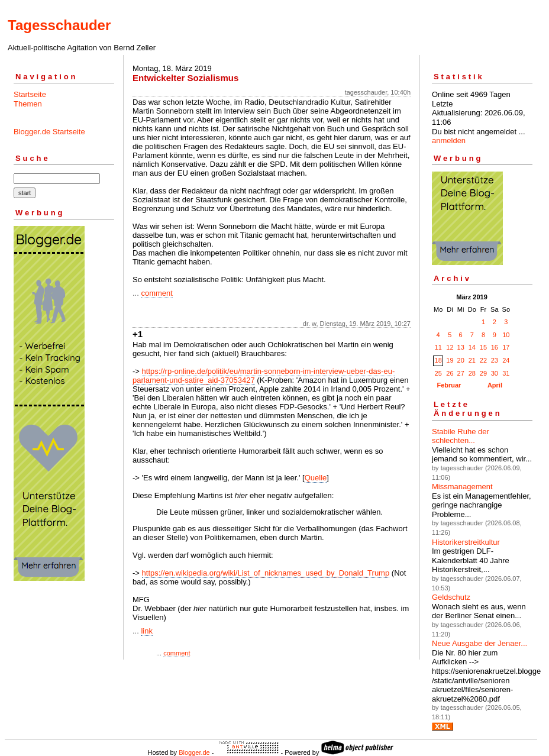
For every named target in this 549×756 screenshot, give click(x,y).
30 (495, 373)
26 (450, 373)
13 (461, 347)
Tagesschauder (59, 25)
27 (461, 373)
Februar (449, 385)
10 (506, 335)
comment (156, 293)
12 (450, 347)
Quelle (316, 478)
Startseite (30, 94)
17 (506, 347)
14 (472, 347)
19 (450, 360)
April (495, 385)
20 (461, 360)
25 (438, 373)
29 (483, 373)
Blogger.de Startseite (49, 132)
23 (495, 360)
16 (495, 347)
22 (483, 360)
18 (438, 360)
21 (472, 360)
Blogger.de (194, 752)
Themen (28, 104)
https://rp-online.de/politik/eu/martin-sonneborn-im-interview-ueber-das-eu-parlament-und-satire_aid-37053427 (264, 376)
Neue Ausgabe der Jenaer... (479, 643)
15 (483, 347)
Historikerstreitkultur (466, 542)
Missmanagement (462, 487)
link (147, 631)
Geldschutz (451, 597)
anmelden (449, 140)
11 (438, 347)
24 (506, 360)
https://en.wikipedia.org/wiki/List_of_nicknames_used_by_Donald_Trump (266, 573)
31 (506, 373)
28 (472, 373)
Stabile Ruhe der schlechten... (461, 436)
